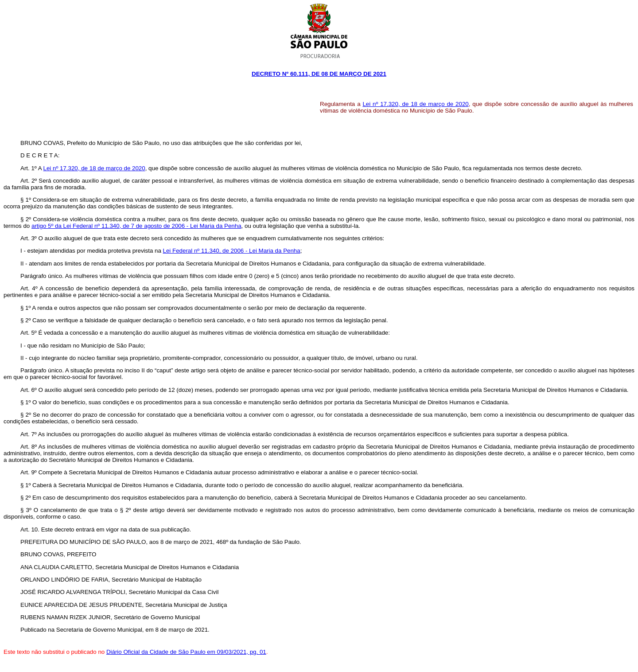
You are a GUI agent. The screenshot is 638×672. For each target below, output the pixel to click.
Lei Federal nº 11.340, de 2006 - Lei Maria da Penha (232, 251)
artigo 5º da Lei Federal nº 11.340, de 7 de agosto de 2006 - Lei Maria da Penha (136, 226)
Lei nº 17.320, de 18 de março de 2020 (415, 104)
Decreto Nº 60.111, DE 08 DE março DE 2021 (319, 74)
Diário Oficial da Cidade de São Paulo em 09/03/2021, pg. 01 (186, 652)
